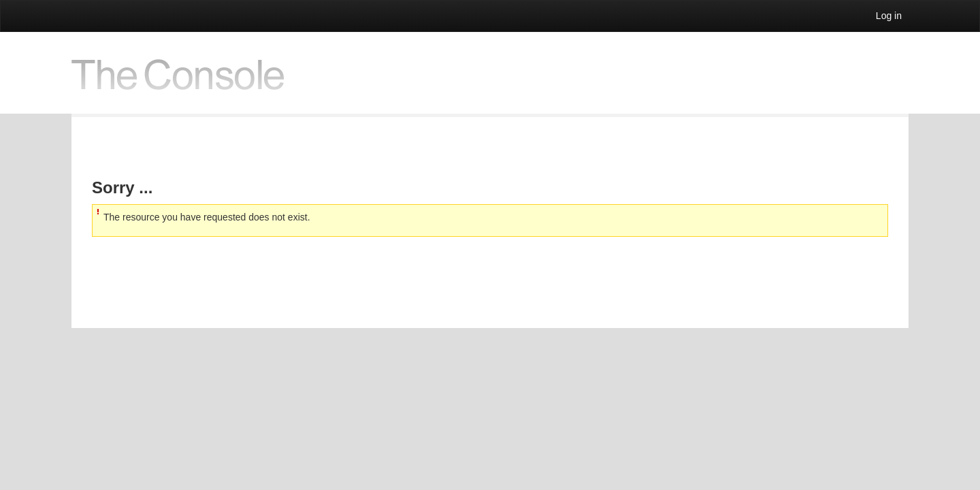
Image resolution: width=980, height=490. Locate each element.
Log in (889, 16)
